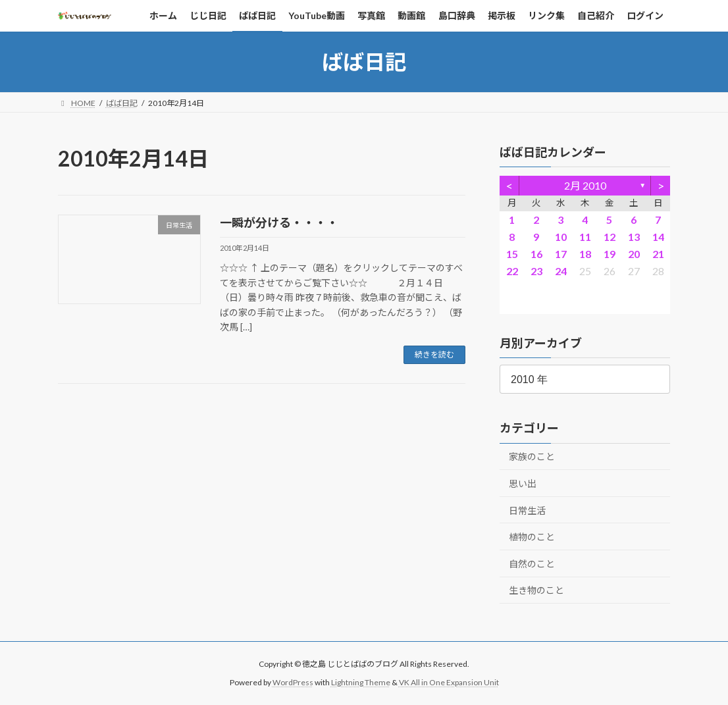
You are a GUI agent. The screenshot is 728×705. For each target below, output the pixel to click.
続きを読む (434, 354)
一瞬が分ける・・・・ (279, 222)
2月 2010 (585, 185)
